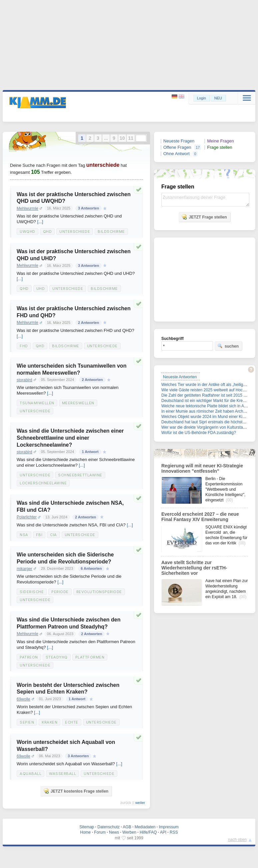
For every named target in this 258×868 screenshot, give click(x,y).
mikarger (24, 569)
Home (85, 832)
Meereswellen (78, 403)
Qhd (47, 232)
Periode (60, 592)
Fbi (39, 535)
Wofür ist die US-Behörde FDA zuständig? (199, 433)
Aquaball (30, 774)
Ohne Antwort (176, 154)
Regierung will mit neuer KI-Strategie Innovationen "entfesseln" (202, 468)
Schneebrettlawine (80, 475)
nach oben (237, 840)
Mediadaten (145, 827)
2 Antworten (88, 323)
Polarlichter (27, 517)
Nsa (24, 535)
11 (131, 138)
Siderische (32, 592)
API (163, 832)
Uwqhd (27, 232)
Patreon (29, 657)
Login (201, 98)
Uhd (41, 289)
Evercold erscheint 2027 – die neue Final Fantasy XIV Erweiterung (200, 517)
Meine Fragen (220, 141)
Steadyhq (57, 657)
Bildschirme (111, 232)
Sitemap (87, 827)
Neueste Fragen (179, 141)
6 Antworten (91, 568)
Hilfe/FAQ (148, 832)
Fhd (24, 346)
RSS (174, 832)
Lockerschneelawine (43, 483)
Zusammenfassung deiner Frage (205, 200)
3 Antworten (88, 208)
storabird (24, 380)
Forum (100, 832)
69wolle (23, 699)
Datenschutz (108, 827)
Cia (53, 535)
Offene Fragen (177, 147)
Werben (129, 832)
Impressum (168, 827)
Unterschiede (75, 232)
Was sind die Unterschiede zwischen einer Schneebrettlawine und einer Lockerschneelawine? (70, 438)
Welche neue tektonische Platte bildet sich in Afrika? (207, 406)
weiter (140, 803)
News (114, 832)
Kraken (49, 722)
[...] (40, 222)
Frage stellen (219, 147)
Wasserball (62, 774)
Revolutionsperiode (99, 592)
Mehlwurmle (27, 208)
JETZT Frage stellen (204, 217)
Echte (72, 722)
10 (122, 138)
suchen (228, 346)
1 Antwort (90, 452)
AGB (127, 827)
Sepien (27, 722)
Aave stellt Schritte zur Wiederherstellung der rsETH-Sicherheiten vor (194, 568)
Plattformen (90, 657)
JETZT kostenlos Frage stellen (76, 791)
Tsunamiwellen (37, 403)
